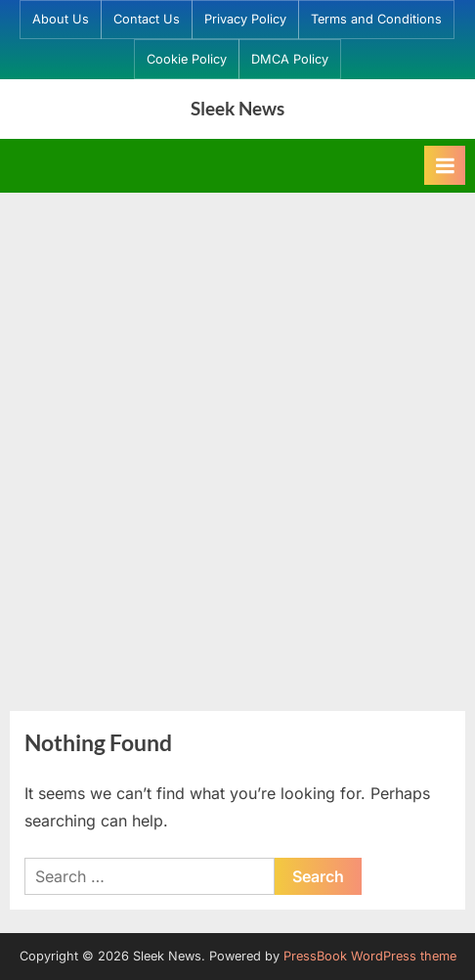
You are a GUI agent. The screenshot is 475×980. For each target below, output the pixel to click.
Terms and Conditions (376, 19)
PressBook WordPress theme (370, 956)
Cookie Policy (187, 59)
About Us (61, 19)
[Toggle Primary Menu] (445, 165)
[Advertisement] (237, 440)
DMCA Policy (290, 59)
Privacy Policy (245, 19)
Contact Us (147, 19)
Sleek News (237, 108)
